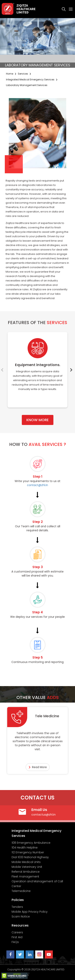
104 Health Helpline (25, 848)
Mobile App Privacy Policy (30, 912)
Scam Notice (21, 916)
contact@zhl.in (37, 485)
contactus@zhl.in (43, 815)
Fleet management (25, 876)
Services (23, 74)
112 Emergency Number (28, 852)
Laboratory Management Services (27, 85)
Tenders (17, 907)
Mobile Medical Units (26, 862)
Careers (17, 932)
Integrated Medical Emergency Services (30, 80)
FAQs (15, 942)
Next (71, 370)
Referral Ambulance (26, 872)
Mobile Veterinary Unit (27, 867)
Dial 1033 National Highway (30, 857)
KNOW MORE (37, 420)
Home (10, 74)
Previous (4, 370)
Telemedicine (21, 891)
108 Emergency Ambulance (31, 843)
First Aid (17, 937)
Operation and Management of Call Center (37, 884)
